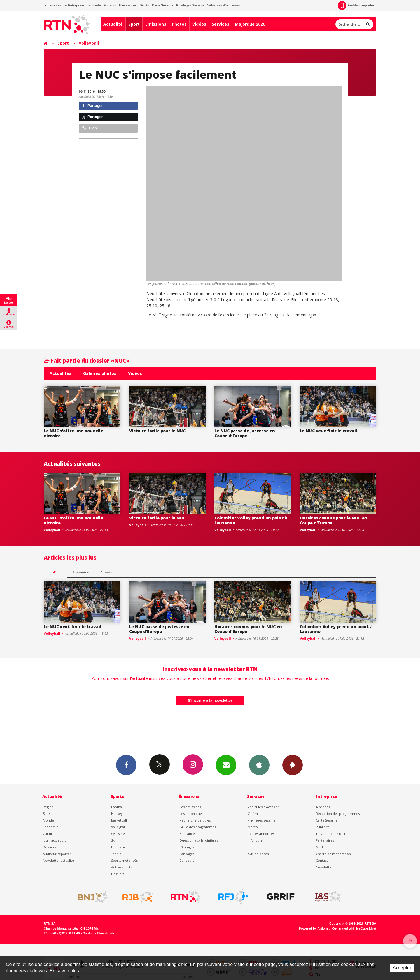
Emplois (110, 5)
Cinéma (254, 814)
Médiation (324, 847)
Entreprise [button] (74, 5)
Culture (49, 834)
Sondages (187, 854)
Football (117, 807)
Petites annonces (261, 834)
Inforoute (94, 5)
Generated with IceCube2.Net (354, 928)
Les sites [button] (53, 5)
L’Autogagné (189, 847)
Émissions (156, 24)
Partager (93, 106)
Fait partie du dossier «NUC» (87, 361)
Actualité (113, 24)
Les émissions (190, 807)
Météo (253, 827)
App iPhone (259, 765)
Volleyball (89, 43)
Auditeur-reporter (356, 6)
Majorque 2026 (250, 24)
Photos (179, 24)
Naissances (128, 5)
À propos (323, 807)
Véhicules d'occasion (223, 5)
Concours (187, 860)
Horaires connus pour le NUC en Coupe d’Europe (334, 520)
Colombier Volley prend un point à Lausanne (251, 520)
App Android (293, 765)
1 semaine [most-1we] (81, 572)
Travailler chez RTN (330, 834)
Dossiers (49, 847)
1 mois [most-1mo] (106, 572)
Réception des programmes (338, 814)
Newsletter (324, 867)
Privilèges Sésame (190, 5)
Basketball (119, 820)
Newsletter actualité (58, 860)
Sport (134, 24)
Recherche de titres (195, 820)
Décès (144, 5)
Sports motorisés (124, 860)
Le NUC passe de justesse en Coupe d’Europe (245, 433)
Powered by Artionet (314, 928)
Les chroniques (191, 814)
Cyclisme (118, 834)
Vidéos (199, 24)
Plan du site (106, 933)
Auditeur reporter (57, 854)
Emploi (253, 847)
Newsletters (226, 765)
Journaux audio (55, 840)
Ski (113, 840)
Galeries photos (100, 373)
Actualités (61, 373)
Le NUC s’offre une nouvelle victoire (73, 433)
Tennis (116, 854)
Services (220, 24)
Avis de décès (258, 854)
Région (48, 807)
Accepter (402, 968)
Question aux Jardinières (199, 840)
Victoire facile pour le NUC (157, 431)
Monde (48, 820)
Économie (51, 827)
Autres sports (121, 867)
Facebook (126, 765)
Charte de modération (333, 854)
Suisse (48, 814)
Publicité (323, 827)
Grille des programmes (198, 827)
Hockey (117, 814)
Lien (90, 128)
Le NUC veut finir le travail (329, 431)
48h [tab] (56, 572)
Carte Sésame (163, 5)
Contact (322, 860)
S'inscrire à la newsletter (210, 700)
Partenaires (325, 840)
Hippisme (119, 847)
